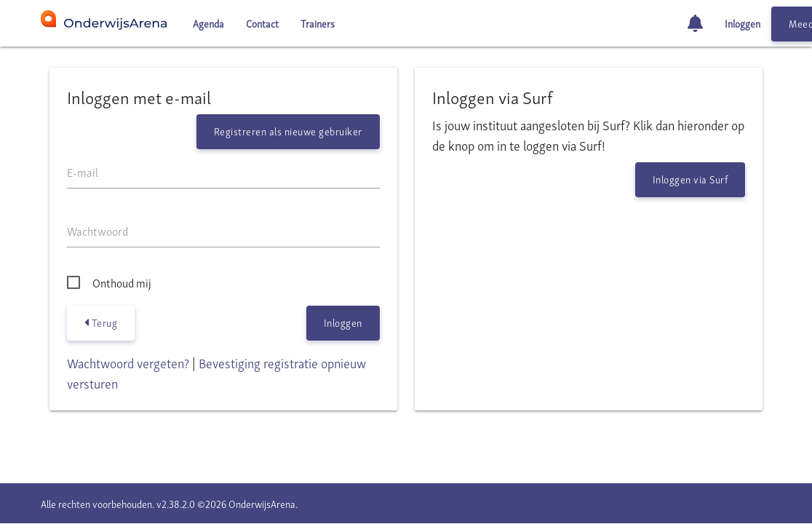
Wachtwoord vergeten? (128, 362)
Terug (101, 322)
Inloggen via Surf (690, 179)
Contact (262, 23)
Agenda (208, 23)
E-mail (83, 172)
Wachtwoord (97, 231)
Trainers (318, 23)
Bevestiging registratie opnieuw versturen (216, 372)
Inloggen (743, 23)
